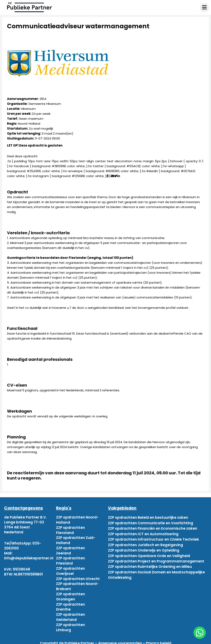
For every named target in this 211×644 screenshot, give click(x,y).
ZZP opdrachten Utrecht (78, 577)
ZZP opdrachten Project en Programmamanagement (156, 557)
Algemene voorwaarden (120, 639)
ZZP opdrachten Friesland (70, 559)
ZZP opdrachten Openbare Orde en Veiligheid (149, 552)
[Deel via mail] (113, 176)
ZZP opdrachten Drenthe (70, 604)
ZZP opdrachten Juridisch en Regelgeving (145, 542)
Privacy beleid (159, 639)
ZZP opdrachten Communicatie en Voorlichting (151, 522)
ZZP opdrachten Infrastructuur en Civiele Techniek (154, 537)
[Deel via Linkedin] (119, 176)
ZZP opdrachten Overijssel (70, 569)
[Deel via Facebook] (107, 176)
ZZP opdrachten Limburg (70, 624)
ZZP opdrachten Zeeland (70, 549)
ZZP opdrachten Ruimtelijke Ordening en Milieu (150, 562)
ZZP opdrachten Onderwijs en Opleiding (144, 547)
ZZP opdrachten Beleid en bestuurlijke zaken (148, 517)
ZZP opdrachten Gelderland (70, 614)
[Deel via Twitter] (116, 176)
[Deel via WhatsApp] (110, 176)
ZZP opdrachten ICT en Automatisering (143, 532)
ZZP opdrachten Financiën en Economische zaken (153, 527)
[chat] (200, 633)
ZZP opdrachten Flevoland (70, 530)
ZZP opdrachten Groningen (70, 594)
